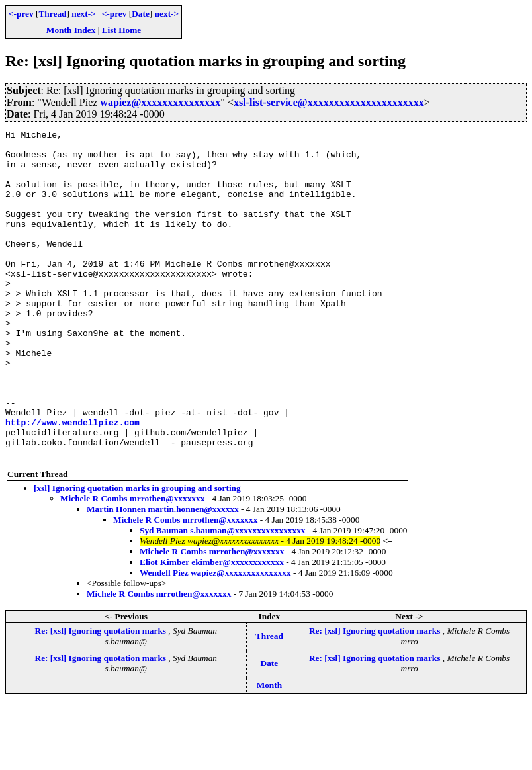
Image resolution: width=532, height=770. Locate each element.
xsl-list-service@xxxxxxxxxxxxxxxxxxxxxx (329, 102)
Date (141, 14)
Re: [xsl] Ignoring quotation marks (102, 696)
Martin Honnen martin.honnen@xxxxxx (163, 575)
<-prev (21, 14)
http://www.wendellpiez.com (72, 482)
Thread (52, 14)
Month (270, 750)
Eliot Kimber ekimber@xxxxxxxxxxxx (212, 627)
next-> (83, 14)
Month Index (71, 30)
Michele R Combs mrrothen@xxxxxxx (132, 564)
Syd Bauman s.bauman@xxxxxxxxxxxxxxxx (223, 596)
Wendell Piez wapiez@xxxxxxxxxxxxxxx (215, 638)
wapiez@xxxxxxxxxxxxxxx (160, 102)
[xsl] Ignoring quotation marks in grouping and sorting (137, 553)
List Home (122, 30)
